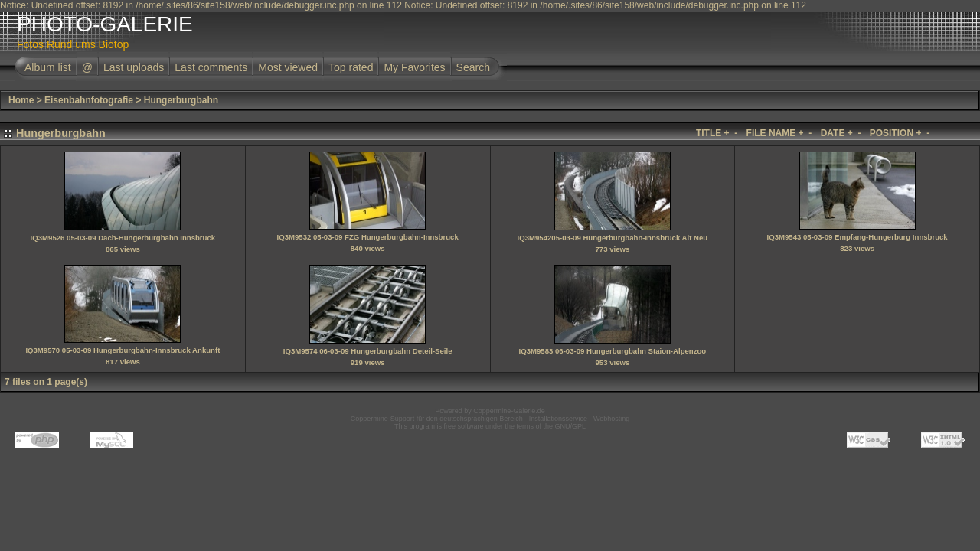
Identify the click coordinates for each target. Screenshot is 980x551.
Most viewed (288, 67)
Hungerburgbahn (181, 100)
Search (473, 67)
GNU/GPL (571, 426)
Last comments (211, 67)
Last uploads (134, 67)
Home (21, 100)
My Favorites (414, 67)
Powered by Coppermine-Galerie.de (490, 411)
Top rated (351, 67)
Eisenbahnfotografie (89, 100)
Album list (48, 67)
